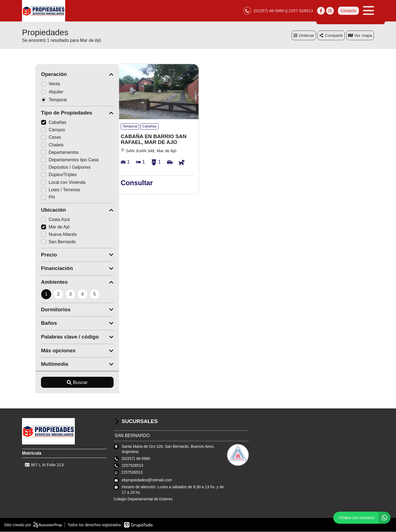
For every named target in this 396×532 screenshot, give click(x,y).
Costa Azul (42, 220)
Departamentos (46, 153)
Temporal (42, 100)
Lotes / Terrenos (47, 190)
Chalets (39, 145)
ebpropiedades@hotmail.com (147, 481)
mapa (360, 36)
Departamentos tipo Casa (56, 160)
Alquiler (40, 92)
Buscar (64, 383)
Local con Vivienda (50, 183)
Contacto (348, 11)
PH (34, 197)
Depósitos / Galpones (52, 168)
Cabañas (40, 123)
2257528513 (132, 473)
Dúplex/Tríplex (46, 175)
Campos (40, 130)
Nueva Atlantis (45, 235)
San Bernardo (45, 242)
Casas (38, 138)
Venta (39, 84)
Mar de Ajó (42, 227)
